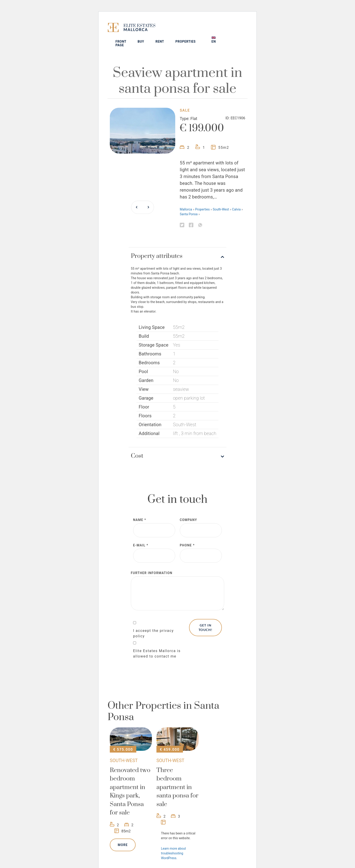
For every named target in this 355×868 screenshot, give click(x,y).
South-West (221, 198)
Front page (149, 32)
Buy (169, 31)
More (123, 834)
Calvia (236, 198)
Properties (213, 31)
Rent (188, 31)
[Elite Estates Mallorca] (122, 28)
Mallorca (186, 198)
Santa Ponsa (189, 203)
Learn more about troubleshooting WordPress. (173, 842)
